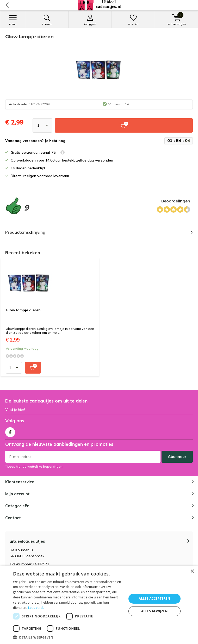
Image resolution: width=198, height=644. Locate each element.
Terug (7, 5)
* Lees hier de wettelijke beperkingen (34, 466)
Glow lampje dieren (23, 310)
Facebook (10, 431)
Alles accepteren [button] (154, 599)
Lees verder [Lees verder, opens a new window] (37, 608)
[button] (68, 637)
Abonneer (177, 457)
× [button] (192, 571)
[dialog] (99, 605)
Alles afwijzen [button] (154, 611)
